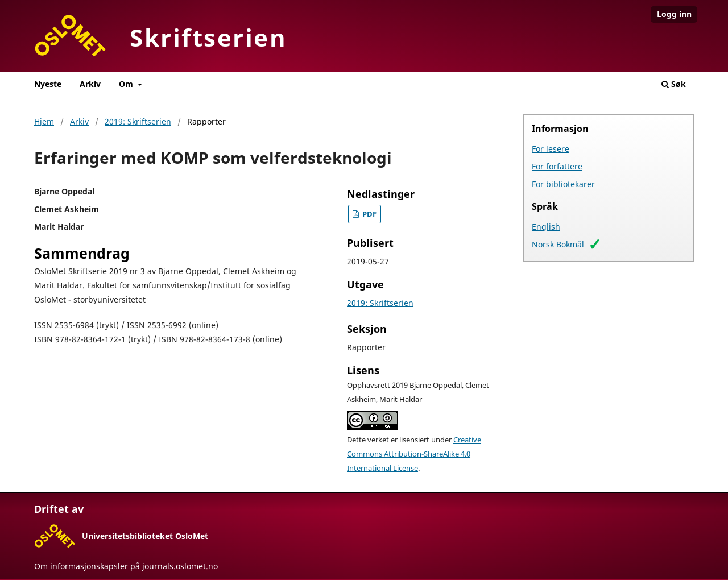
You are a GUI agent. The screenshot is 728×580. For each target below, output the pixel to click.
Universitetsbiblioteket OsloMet (145, 536)
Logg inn (674, 14)
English (546, 227)
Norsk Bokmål (558, 244)
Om (127, 84)
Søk (674, 84)
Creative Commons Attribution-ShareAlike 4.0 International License (414, 454)
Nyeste (48, 84)
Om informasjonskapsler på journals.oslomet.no (126, 566)
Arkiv (90, 84)
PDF (369, 214)
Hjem (44, 121)
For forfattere (557, 166)
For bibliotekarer (563, 184)
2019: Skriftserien (138, 121)
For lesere (551, 149)
